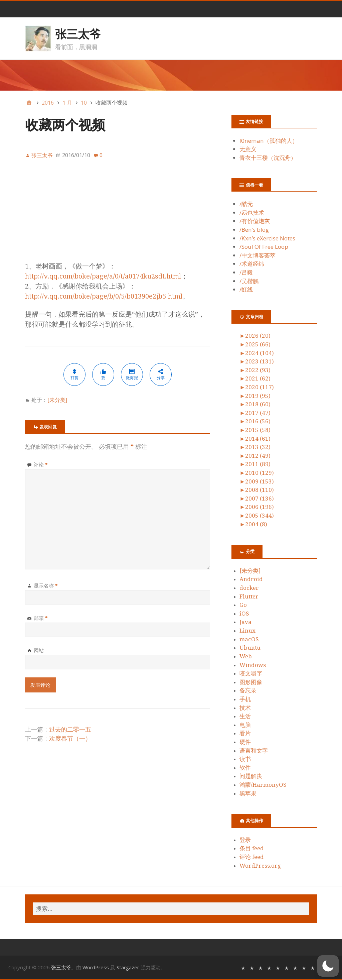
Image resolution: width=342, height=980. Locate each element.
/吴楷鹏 (249, 281)
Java (245, 622)
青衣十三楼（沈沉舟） (268, 158)
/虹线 (246, 289)
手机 (245, 699)
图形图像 (251, 682)
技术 (245, 708)
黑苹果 (248, 793)
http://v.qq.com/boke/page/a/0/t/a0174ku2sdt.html (103, 276)
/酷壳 (246, 204)
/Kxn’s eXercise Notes (267, 238)
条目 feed (252, 848)
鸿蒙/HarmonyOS (263, 785)
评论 (41, 464)
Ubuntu (250, 648)
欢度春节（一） (70, 738)
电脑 (245, 725)
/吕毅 (246, 272)
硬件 (245, 742)
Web (246, 656)
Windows (253, 665)
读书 (245, 759)
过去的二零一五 (70, 729)
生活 (245, 716)
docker (249, 588)
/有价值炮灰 (255, 221)
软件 (245, 768)
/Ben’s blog (254, 230)
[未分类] (57, 400)
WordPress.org (260, 866)
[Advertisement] (118, 214)
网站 (39, 650)
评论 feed (252, 857)
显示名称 (46, 585)
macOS (249, 639)
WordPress (96, 967)
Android (251, 579)
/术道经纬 (252, 264)
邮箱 (41, 618)
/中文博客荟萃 (258, 255)
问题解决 (251, 776)
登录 (245, 840)
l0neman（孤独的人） (269, 141)
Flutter (249, 596)
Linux (247, 631)
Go (243, 605)
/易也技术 (252, 212)
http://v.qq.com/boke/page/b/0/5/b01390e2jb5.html (104, 296)
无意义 (248, 149)
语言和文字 (254, 751)
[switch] (328, 966)
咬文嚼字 (251, 673)
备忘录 (248, 690)
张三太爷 (78, 34)
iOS (244, 614)
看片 (245, 733)
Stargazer (128, 967)
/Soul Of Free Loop (264, 247)
